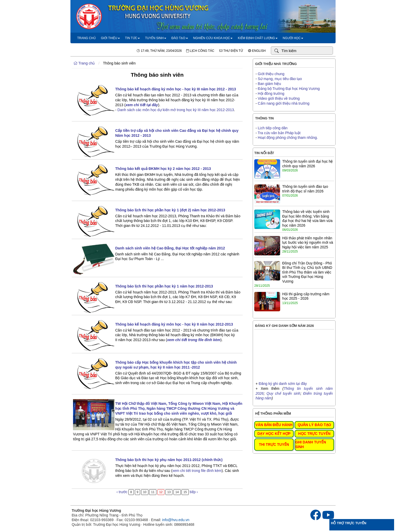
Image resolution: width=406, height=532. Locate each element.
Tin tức (132, 38)
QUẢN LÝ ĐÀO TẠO (314, 425)
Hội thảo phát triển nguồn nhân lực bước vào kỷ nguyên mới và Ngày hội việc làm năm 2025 (308, 243)
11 (153, 492)
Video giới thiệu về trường (279, 98)
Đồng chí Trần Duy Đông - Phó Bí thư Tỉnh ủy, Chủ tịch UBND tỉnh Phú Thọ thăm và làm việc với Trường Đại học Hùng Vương (307, 272)
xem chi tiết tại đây (142, 105)
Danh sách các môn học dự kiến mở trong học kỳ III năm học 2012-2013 (176, 110)
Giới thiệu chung (271, 74)
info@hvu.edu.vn (176, 520)
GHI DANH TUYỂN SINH (311, 444)
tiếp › (194, 492)
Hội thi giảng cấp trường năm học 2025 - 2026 (306, 296)
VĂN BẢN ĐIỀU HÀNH (274, 425)
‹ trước (122, 492)
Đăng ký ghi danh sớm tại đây (283, 384)
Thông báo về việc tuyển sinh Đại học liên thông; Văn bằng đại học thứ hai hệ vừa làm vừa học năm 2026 (307, 218)
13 (169, 492)
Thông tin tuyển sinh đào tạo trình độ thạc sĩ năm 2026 (305, 189)
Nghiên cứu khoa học (213, 38)
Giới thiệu (110, 38)
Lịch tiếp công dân (273, 128)
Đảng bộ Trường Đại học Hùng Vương (289, 89)
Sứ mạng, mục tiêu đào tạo (280, 79)
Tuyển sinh (156, 38)
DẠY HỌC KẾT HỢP (274, 434)
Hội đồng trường (271, 94)
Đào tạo (180, 38)
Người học (293, 38)
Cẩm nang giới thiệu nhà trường (284, 103)
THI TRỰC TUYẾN (274, 444)
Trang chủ (86, 38)
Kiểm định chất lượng (258, 38)
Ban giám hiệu (270, 84)
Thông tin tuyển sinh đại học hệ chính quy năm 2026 (307, 164)
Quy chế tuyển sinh (283, 393)
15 (185, 492)
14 (177, 492)
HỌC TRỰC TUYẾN (314, 434)
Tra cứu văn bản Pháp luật (279, 133)
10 (145, 492)
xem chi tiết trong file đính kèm (197, 471)
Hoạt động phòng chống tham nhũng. (288, 138)
